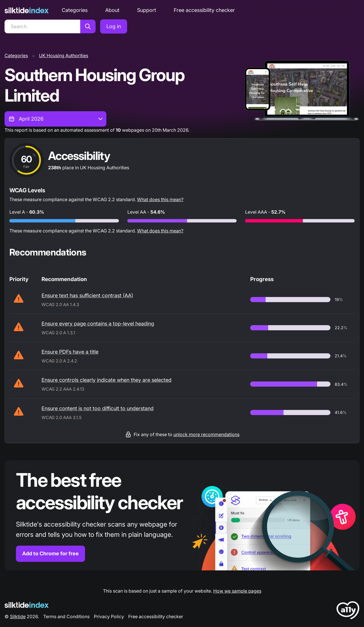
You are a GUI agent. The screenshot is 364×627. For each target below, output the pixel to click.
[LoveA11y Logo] (348, 611)
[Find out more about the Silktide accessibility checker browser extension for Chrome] (182, 515)
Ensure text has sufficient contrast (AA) (87, 295)
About (112, 10)
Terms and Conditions (66, 616)
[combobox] (55, 119)
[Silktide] (27, 10)
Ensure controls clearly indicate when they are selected (106, 380)
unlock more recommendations (206, 434)
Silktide (18, 616)
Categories (75, 10)
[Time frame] (55, 119)
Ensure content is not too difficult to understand (98, 408)
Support (147, 10)
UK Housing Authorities (64, 55)
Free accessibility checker (204, 10)
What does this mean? (160, 199)
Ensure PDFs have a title (70, 352)
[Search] (42, 26)
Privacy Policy (109, 616)
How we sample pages (237, 591)
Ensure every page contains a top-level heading (98, 324)
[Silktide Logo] (27, 605)
